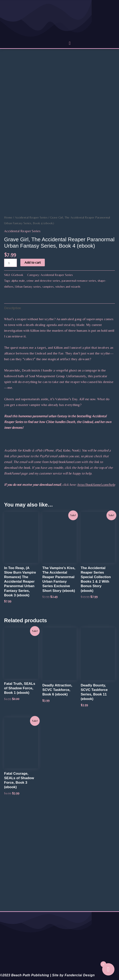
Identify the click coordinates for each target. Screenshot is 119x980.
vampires (48, 286)
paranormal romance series (79, 281)
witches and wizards (68, 286)
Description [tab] (12, 308)
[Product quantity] (10, 263)
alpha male (18, 281)
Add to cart (33, 262)
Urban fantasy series (28, 286)
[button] (70, 43)
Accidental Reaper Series (31, 217)
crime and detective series (43, 281)
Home (8, 217)
